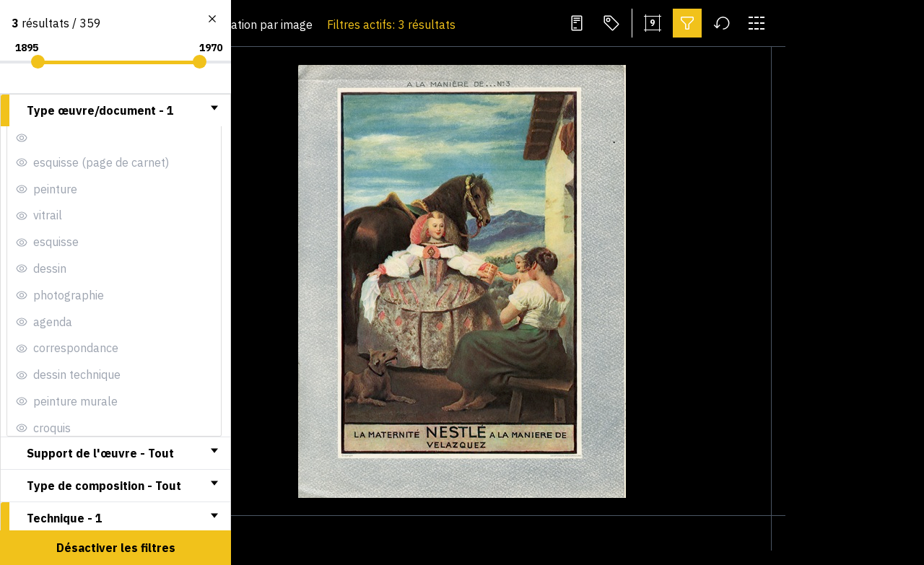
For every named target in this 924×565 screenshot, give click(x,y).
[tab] (115, 110)
